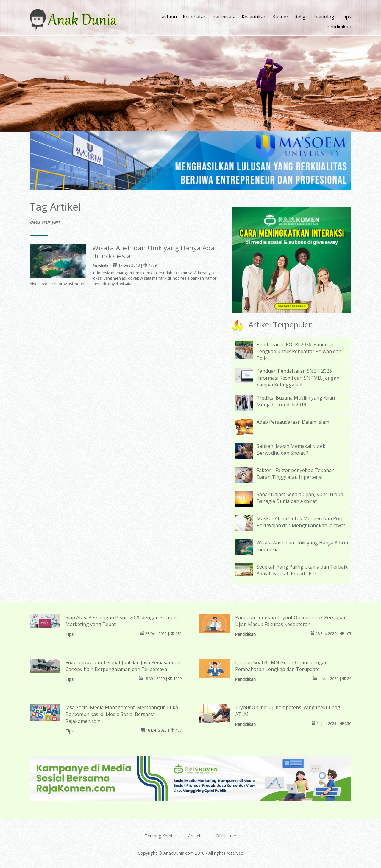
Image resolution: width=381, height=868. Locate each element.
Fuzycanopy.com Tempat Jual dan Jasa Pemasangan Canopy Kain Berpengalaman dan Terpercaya (123, 666)
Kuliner (280, 17)
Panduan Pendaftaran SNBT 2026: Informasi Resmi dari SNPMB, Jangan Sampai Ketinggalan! (298, 378)
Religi (300, 17)
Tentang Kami (159, 836)
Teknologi (324, 17)
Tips (346, 17)
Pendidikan (339, 27)
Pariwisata (224, 17)
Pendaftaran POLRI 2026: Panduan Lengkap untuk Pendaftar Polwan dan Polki (299, 351)
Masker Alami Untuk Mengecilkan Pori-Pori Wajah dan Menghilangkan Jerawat (301, 522)
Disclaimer (226, 836)
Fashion (168, 17)
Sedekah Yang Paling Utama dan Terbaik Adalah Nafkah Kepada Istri (302, 570)
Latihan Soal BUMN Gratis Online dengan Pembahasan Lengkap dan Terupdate (281, 666)
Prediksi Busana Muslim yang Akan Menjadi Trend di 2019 (296, 401)
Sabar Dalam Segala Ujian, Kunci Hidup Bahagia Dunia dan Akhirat (300, 498)
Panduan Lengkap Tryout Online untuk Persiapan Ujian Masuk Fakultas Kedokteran (291, 621)
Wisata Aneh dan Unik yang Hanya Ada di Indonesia (153, 252)
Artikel (194, 836)
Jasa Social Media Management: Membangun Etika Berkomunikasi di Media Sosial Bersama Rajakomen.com (122, 714)
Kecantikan (254, 17)
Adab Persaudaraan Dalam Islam (293, 422)
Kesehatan (195, 17)
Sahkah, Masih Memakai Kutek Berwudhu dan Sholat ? (291, 449)
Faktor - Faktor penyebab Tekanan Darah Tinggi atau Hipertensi (296, 474)
